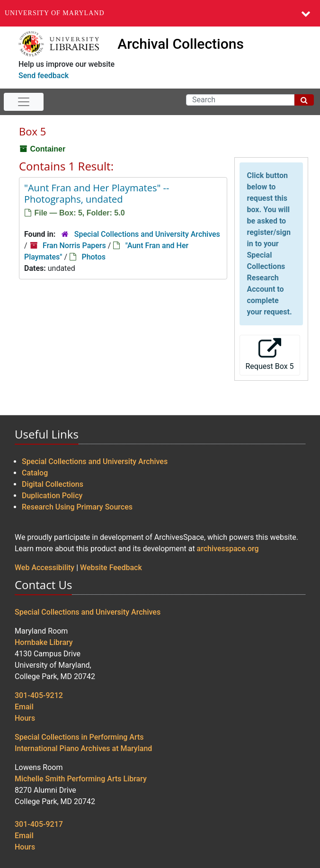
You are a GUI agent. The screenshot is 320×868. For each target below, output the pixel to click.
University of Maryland (55, 13)
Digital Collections (53, 484)
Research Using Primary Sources (77, 507)
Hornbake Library (44, 642)
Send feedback (44, 76)
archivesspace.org (228, 549)
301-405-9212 (39, 695)
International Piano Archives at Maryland (83, 748)
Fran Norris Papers (74, 246)
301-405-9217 (39, 824)
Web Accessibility (44, 568)
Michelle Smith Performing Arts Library (81, 779)
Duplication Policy (52, 496)
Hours (25, 718)
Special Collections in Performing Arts (79, 737)
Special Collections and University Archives (147, 234)
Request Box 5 (270, 354)
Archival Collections (181, 44)
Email (24, 707)
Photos (93, 257)
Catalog (35, 473)
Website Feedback (111, 568)
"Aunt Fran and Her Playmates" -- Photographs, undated (97, 193)
